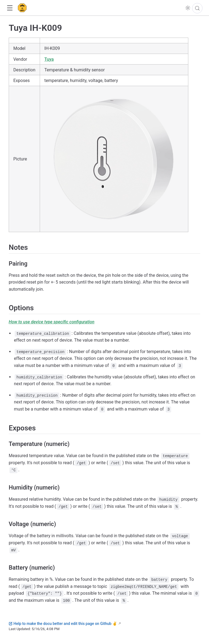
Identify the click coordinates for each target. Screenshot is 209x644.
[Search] (197, 8)
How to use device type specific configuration (52, 322)
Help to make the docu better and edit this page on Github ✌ (63, 624)
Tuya (49, 59)
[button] (10, 8)
